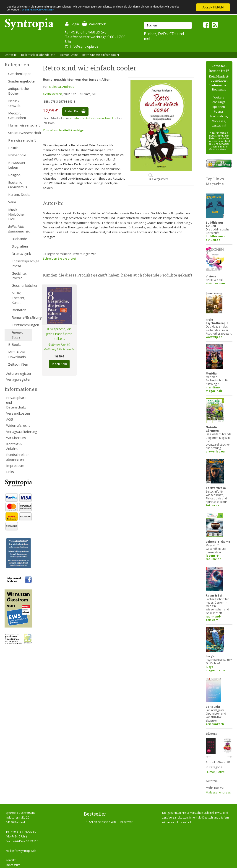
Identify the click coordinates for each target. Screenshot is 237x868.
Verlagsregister (18, 379)
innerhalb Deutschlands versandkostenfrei (93, 118)
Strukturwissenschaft (20, 133)
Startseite (11, 55)
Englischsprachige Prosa (22, 263)
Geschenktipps (20, 74)
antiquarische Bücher (19, 91)
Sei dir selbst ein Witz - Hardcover (111, 822)
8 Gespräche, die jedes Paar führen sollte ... (59, 334)
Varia (12, 202)
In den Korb (75, 111)
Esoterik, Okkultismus (18, 185)
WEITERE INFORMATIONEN (99, 11)
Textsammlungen (22, 325)
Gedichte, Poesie (19, 276)
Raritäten (19, 310)
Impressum (15, 465)
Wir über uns (16, 438)
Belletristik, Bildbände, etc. (38, 55)
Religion (14, 175)
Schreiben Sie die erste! (59, 258)
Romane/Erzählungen (22, 317)
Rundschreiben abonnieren (18, 457)
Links (10, 472)
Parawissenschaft (20, 140)
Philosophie (17, 155)
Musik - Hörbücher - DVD (18, 214)
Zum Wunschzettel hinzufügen (64, 130)
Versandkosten (18, 413)
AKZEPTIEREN (213, 7)
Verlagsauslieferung (19, 431)
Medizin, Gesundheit (17, 115)
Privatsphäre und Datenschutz (16, 402)
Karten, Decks (19, 194)
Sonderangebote (20, 81)
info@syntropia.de (84, 46)
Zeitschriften (18, 364)
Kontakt (11, 860)
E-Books (15, 344)
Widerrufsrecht (18, 425)
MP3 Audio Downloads (17, 354)
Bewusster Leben (17, 165)
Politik (13, 148)
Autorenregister (19, 373)
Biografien (20, 246)
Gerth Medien (52, 94)
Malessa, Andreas (62, 87)
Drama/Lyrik (21, 253)
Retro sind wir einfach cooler (101, 55)
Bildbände (19, 239)
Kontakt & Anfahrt (14, 446)
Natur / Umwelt (14, 103)
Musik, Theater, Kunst (18, 298)
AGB (10, 419)
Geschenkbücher (22, 285)
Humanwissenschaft (20, 125)
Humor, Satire (69, 55)
